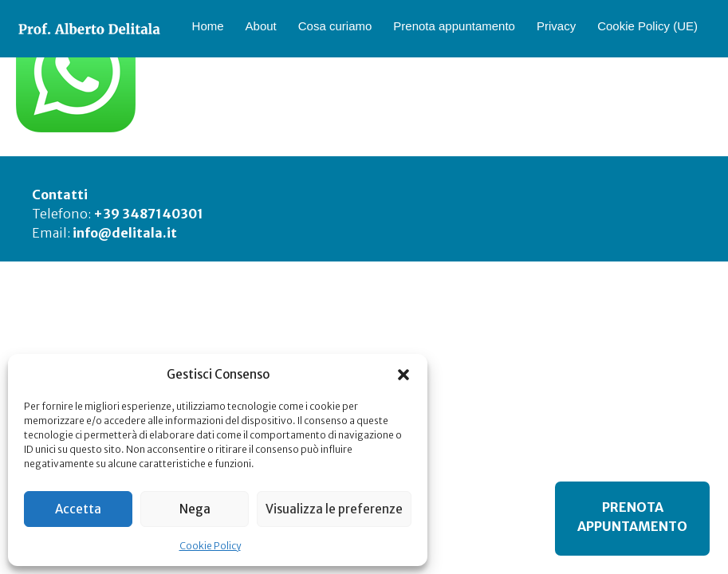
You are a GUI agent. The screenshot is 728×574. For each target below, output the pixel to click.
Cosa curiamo (335, 26)
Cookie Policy (210, 546)
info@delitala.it (125, 233)
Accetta (78, 509)
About (261, 26)
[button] (403, 375)
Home (208, 26)
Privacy (556, 26)
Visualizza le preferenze (334, 509)
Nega (195, 509)
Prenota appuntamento (454, 26)
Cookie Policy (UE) (647, 26)
